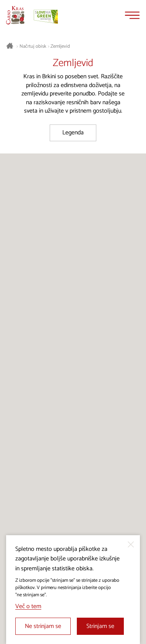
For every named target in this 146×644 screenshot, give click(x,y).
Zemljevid (60, 47)
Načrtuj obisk (33, 47)
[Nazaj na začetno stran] (15, 15)
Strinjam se (100, 626)
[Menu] (132, 15)
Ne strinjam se (43, 626)
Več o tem (28, 606)
